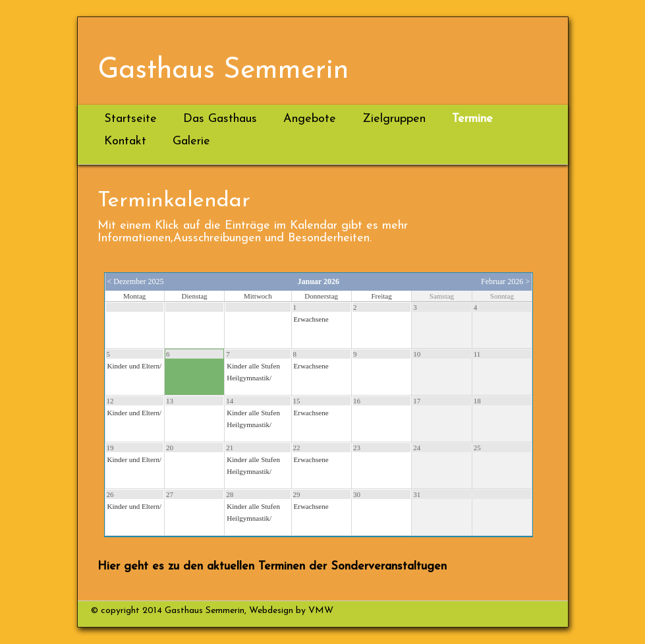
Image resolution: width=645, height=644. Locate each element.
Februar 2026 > (505, 281)
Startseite (130, 119)
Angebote (310, 119)
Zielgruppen (394, 119)
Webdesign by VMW (290, 611)
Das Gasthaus (220, 119)
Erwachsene (311, 319)
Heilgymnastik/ (249, 378)
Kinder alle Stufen (253, 366)
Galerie (191, 141)
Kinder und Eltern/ (134, 366)
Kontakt (125, 141)
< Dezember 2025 (136, 281)
